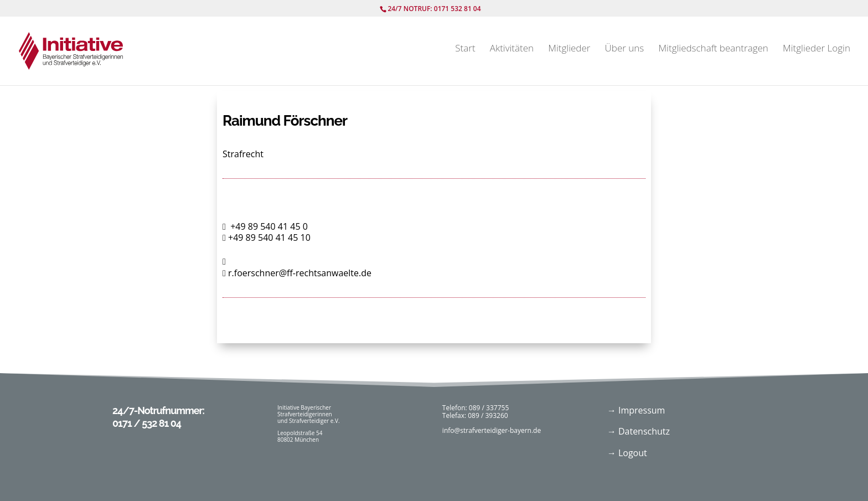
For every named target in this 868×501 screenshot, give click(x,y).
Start (465, 49)
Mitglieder (569, 49)
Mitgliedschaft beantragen (713, 49)
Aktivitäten (512, 49)
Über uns (625, 49)
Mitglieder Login (817, 49)
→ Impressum (636, 410)
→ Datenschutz (639, 431)
